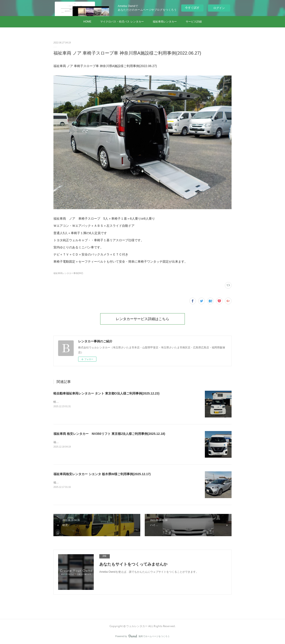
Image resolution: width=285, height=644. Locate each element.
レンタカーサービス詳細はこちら (142, 319)
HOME (87, 22)
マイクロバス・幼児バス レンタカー (122, 22)
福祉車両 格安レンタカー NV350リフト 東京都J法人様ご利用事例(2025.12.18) (109, 434)
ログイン (219, 8)
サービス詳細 (194, 22)
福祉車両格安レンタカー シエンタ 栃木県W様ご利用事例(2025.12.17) (102, 474)
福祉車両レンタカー (165, 22)
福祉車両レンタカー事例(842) (68, 273)
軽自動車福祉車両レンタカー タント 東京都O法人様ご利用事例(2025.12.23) (106, 393)
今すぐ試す (192, 8)
